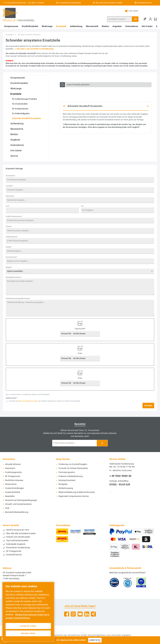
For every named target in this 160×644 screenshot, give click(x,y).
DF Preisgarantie (13, 476)
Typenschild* (80, 329)
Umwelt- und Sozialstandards (18, 504)
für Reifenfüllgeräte (21, 113)
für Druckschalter (20, 104)
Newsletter (10, 496)
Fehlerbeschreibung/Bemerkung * (18, 298)
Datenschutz (11, 484)
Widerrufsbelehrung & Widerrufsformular (77, 492)
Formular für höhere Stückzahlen (73, 468)
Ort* (82, 206)
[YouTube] (80, 614)
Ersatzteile (16, 94)
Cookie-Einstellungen (15, 488)
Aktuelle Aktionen (13, 464)
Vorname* (9, 186)
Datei (80, 353)
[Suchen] (135, 19)
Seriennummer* (12, 257)
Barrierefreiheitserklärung (17, 512)
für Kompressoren (20, 109)
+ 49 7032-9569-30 (120, 476)
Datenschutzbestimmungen (28, 401)
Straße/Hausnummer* (14, 216)
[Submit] (102, 443)
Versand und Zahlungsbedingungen (21, 500)
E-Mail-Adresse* (12, 237)
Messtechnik (17, 129)
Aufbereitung (17, 124)
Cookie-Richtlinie (13, 492)
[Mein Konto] (150, 19)
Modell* (9, 247)
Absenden (148, 405)
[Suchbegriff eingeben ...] (120, 19)
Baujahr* (9, 267)
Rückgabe (63, 484)
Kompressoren (18, 78)
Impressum (10, 468)
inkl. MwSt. (132, 11)
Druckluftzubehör (19, 83)
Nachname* (10, 196)
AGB (7, 508)
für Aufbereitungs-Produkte (24, 99)
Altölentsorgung (66, 488)
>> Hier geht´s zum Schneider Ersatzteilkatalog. (34, 49)
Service (14, 156)
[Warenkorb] (155, 19)
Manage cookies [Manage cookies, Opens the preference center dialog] (28, 633)
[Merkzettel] (145, 19)
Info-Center (16, 151)
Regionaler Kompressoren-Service (74, 496)
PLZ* (8, 206)
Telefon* (9, 227)
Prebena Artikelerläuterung (71, 476)
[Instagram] (73, 614)
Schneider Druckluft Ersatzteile (26, 118)
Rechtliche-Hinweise (14, 480)
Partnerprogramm (67, 472)
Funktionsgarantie (13, 472)
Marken (14, 134)
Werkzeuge (16, 89)
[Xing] (93, 614)
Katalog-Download (67, 480)
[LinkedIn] (87, 614)
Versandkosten (74, 635)
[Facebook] (67, 614)
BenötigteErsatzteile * (14, 277)
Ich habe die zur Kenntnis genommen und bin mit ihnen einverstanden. (45, 401)
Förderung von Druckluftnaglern (73, 464)
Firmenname (10, 176)
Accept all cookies (28, 626)
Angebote (15, 140)
